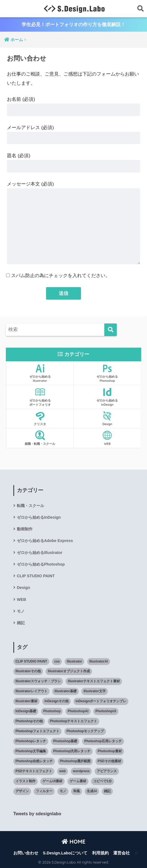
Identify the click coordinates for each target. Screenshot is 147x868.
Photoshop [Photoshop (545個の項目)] (52, 711)
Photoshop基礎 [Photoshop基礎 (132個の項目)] (65, 741)
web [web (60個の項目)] (63, 771)
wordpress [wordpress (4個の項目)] (81, 771)
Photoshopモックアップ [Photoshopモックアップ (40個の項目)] (85, 731)
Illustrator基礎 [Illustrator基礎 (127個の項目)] (65, 691)
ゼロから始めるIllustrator (40, 553)
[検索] (111, 330)
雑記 (21, 623)
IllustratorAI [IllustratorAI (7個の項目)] (99, 661)
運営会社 (121, 853)
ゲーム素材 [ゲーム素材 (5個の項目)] (78, 781)
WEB (21, 599)
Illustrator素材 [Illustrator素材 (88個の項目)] (26, 701)
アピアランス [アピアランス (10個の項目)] (107, 771)
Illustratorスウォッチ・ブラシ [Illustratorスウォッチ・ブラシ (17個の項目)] (38, 681)
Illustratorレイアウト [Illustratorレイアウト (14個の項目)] (31, 691)
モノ (21, 611)
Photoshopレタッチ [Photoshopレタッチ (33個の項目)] (31, 741)
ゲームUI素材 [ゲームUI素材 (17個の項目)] (52, 781)
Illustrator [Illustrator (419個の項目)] (74, 661)
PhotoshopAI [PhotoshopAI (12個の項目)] (78, 711)
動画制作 (25, 529)
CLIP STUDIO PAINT (36, 576)
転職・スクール (31, 506)
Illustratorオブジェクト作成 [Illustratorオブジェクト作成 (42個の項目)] (69, 671)
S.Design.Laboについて (65, 853)
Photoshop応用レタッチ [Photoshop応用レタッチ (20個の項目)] (103, 741)
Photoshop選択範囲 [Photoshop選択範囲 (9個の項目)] (75, 761)
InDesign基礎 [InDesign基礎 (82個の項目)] (26, 711)
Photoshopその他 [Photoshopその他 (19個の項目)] (29, 721)
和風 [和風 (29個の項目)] (77, 791)
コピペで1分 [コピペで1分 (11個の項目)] (102, 781)
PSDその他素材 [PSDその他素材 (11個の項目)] (109, 761)
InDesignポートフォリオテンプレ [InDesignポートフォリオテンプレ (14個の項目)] (101, 701)
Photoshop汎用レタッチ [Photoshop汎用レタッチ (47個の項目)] (72, 751)
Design (24, 588)
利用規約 (100, 853)
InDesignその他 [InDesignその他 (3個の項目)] (56, 701)
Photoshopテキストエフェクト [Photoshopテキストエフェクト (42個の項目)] (74, 721)
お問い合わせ (26, 853)
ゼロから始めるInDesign (39, 517)
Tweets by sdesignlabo (37, 814)
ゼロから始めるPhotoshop (41, 564)
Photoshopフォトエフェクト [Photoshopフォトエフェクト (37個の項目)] (38, 731)
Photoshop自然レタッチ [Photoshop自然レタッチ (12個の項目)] (34, 761)
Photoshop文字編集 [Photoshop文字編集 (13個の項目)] (31, 751)
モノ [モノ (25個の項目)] (63, 791)
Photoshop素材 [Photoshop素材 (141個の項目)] (110, 751)
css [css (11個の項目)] (57, 661)
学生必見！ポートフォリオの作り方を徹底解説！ (73, 25)
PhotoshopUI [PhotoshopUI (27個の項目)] (106, 711)
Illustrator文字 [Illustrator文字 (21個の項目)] (94, 691)
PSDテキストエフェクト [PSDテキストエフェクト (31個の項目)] (34, 771)
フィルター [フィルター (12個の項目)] (44, 791)
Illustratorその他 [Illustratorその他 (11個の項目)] (28, 671)
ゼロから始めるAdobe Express (45, 541)
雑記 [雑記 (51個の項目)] (107, 791)
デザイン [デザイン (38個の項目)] (22, 791)
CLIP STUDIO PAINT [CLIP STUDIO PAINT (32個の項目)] (31, 661)
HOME (73, 841)
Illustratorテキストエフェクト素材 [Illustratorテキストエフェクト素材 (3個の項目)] (94, 681)
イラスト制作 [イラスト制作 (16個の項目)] (26, 781)
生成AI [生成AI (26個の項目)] (92, 791)
